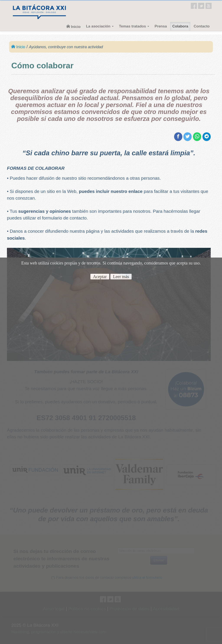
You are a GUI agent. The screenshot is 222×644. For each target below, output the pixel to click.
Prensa (161, 26)
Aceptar (100, 277)
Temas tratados (134, 26)
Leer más (121, 277)
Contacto (202, 26)
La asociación (100, 26)
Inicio (73, 27)
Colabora (180, 26)
